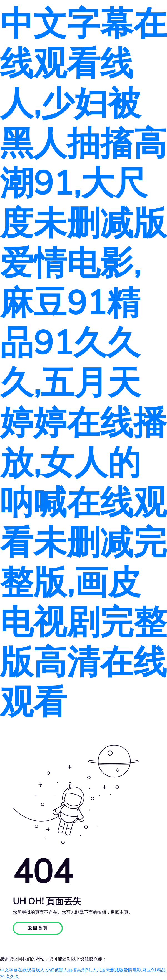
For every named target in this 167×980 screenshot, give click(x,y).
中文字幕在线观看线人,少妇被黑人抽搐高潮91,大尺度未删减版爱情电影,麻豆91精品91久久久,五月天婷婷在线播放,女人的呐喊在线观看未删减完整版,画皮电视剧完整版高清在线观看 (83, 363)
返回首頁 (38, 928)
